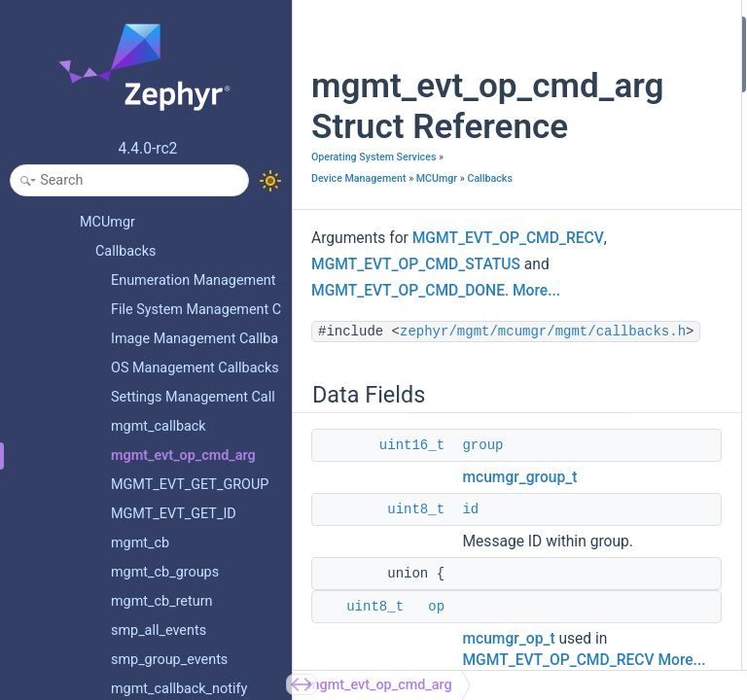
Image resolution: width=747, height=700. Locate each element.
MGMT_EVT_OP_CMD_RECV (407, 327)
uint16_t (412, 560)
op (629, 354)
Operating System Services (373, 198)
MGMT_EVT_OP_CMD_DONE (408, 379)
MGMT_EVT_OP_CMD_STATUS (416, 353)
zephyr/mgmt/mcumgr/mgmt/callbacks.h (462, 446)
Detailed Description (665, 198)
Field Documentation (666, 224)
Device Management (366, 219)
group (482, 560)
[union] (641, 249)
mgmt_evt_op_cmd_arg (380, 685)
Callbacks (385, 241)
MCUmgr (332, 241)
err (630, 132)
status (640, 158)
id (470, 624)
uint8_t (416, 624)
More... (536, 379)
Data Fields (639, 28)
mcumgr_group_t (519, 592)
